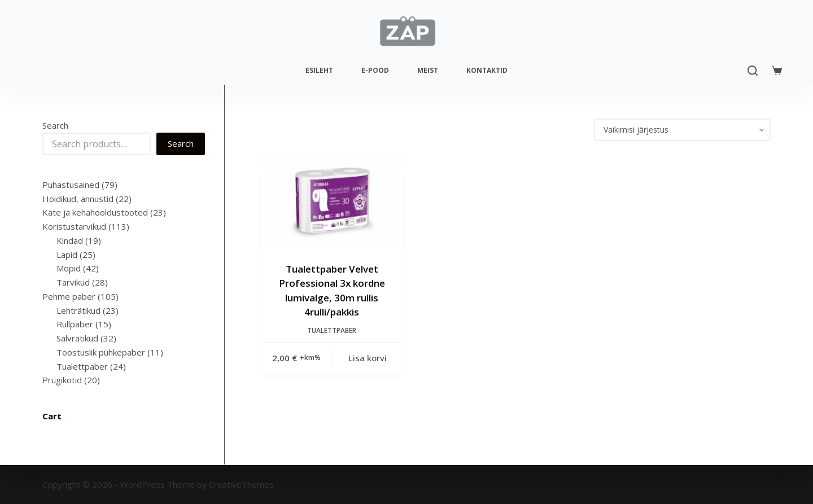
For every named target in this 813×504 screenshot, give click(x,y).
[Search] (753, 71)
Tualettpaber (332, 330)
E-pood (375, 70)
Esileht (319, 70)
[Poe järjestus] (682, 130)
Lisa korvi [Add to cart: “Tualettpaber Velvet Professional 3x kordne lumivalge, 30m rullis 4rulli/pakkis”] (368, 358)
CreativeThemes (241, 484)
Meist (428, 70)
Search (55, 125)
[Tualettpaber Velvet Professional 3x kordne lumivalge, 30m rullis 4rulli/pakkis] (332, 201)
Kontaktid (487, 70)
